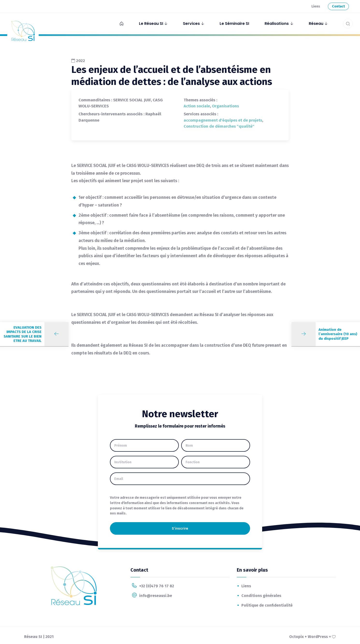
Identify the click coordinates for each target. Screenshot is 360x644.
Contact (338, 6)
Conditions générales (261, 596)
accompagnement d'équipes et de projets (223, 120)
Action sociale (197, 106)
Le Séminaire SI (234, 24)
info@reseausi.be (151, 595)
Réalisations (277, 24)
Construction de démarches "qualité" (219, 126)
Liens (316, 6)
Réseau (316, 24)
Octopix (296, 637)
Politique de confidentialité (267, 605)
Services (191, 24)
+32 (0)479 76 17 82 (152, 586)
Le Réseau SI (151, 24)
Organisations (225, 106)
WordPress (318, 637)
